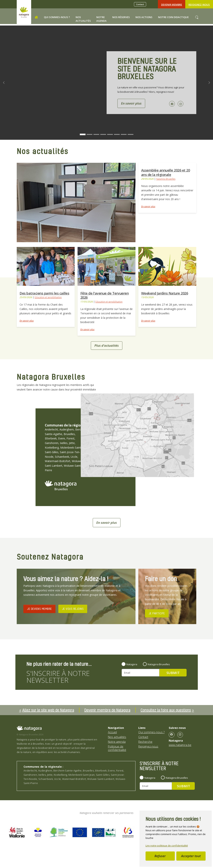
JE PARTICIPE (157, 613)
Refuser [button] (160, 856)
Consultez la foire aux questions (166, 710)
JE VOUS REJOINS (73, 609)
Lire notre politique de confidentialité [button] (167, 846)
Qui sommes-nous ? (151, 732)
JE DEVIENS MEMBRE (39, 609)
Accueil (112, 732)
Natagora (132, 664)
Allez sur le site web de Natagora (48, 710)
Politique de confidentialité (117, 748)
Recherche (145, 742)
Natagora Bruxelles (166, 179)
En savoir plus (148, 206)
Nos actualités (117, 737)
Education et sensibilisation (48, 297)
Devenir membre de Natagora (107, 710)
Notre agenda (117, 742)
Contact (140, 4)
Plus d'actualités (107, 345)
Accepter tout (191, 856)
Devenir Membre (172, 5)
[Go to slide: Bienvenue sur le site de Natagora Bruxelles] (83, 134)
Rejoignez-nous (199, 5)
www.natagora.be (180, 745)
